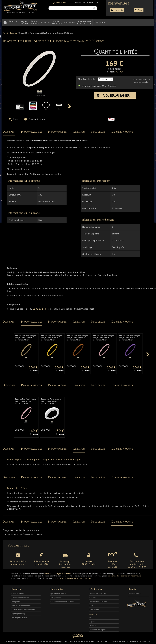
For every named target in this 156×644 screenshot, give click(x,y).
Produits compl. (58, 132)
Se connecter (118, 10)
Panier (140, 10)
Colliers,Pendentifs (57, 22)
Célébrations (100, 22)
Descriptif (9, 132)
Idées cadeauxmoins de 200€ (84, 22)
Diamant (93, 626)
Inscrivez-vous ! (134, 594)
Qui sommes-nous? (60, 3)
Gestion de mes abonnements (23, 610)
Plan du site (94, 610)
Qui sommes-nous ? (58, 594)
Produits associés (31, 132)
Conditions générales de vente (62, 602)
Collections (70, 22)
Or (90, 617)
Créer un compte (18, 594)
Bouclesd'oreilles (35, 22)
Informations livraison (98, 602)
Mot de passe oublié (19, 618)
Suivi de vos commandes (21, 606)
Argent (92, 622)
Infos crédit (98, 132)
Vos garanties (56, 598)
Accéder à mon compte (20, 598)
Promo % (13, 21)
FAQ (91, 606)
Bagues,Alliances (24, 22)
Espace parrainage (18, 614)
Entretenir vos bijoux (97, 630)
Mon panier (16, 602)
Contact (92, 598)
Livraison (79, 132)
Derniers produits (122, 132)
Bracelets (46, 22)
